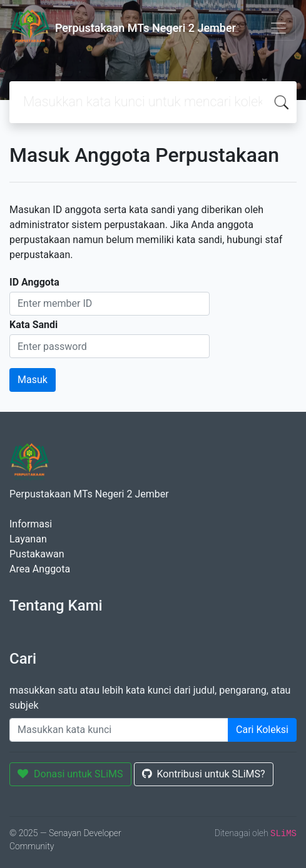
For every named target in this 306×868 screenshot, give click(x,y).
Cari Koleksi (262, 730)
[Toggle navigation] (278, 28)
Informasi (31, 524)
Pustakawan (37, 554)
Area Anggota (40, 569)
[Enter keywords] (119, 730)
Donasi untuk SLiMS (70, 774)
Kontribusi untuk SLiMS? (204, 774)
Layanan (28, 539)
